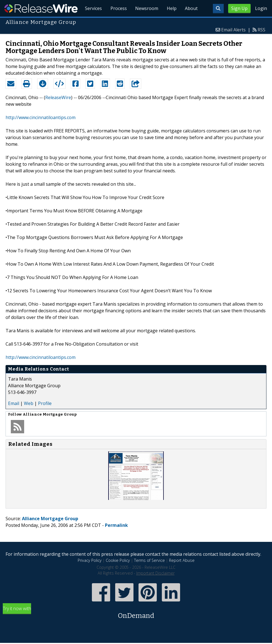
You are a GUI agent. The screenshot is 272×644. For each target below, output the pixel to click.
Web (29, 403)
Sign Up (239, 8)
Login (261, 8)
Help (171, 22)
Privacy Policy (90, 560)
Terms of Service (149, 560)
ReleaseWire (41, 8)
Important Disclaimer (155, 573)
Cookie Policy (118, 560)
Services (91, 22)
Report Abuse (182, 560)
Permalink (116, 525)
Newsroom (146, 22)
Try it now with (136, 613)
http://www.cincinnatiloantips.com (41, 117)
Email (14, 403)
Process (117, 22)
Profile (45, 403)
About (191, 22)
